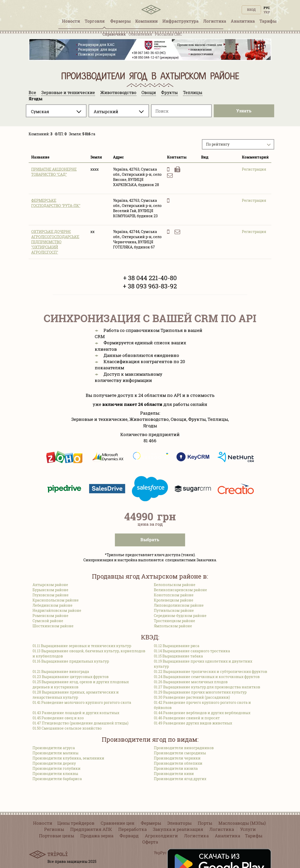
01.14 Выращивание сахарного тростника (192, 651)
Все (32, 92)
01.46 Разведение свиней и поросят (187, 718)
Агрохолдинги (161, 836)
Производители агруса (54, 748)
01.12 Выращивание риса (177, 646)
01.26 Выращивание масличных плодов (191, 682)
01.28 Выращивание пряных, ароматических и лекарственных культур (76, 695)
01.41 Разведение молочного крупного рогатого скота (82, 702)
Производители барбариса (57, 779)
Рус (267, 8)
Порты (205, 823)
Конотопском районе (174, 595)
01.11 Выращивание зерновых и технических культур (82, 646)
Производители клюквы (55, 774)
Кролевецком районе (174, 600)
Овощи (149, 92)
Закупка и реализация (178, 829)
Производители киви (174, 774)
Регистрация (254, 169)
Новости (43, 823)
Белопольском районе (175, 585)
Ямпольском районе (173, 626)
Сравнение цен (118, 823)
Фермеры (120, 21)
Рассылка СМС (168, 34)
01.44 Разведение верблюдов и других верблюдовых (202, 713)
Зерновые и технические (68, 92)
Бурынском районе (50, 590)
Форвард (129, 836)
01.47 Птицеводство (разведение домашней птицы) (80, 723)
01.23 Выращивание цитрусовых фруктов (71, 677)
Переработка (132, 829)
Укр (267, 12)
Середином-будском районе (180, 616)
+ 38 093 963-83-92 (150, 286)
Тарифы (254, 836)
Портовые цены (57, 836)
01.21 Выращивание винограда (61, 671)
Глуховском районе (51, 595)
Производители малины (56, 753)
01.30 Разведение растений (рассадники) (192, 697)
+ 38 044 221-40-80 (150, 278)
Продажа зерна (97, 836)
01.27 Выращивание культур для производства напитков (207, 687)
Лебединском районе (53, 605)
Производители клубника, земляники (68, 758)
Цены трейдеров (76, 823)
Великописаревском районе (180, 590)
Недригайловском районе (57, 610)
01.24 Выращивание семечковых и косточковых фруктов (207, 677)
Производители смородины (180, 753)
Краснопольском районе (56, 600)
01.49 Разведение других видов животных (193, 723)
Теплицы (193, 92)
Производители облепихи (178, 763)
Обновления (140, 34)
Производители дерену (54, 763)
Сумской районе (48, 621)
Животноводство (118, 92)
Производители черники (177, 758)
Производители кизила (176, 768)
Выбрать (150, 540)
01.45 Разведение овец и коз (58, 718)
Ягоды (35, 99)
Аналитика (227, 836)
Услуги (248, 829)
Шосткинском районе (53, 626)
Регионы (54, 829)
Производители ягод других (180, 779)
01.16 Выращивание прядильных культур (71, 661)
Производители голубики (57, 768)
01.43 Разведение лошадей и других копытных (76, 713)
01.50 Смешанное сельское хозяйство (67, 728)
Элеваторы (179, 823)
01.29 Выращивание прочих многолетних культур (200, 692)
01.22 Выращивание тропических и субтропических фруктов (211, 671)
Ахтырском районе (50, 585)
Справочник (114, 34)
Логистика (222, 829)
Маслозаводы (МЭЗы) (242, 823)
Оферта (150, 842)
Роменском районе (50, 616)
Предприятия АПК (91, 829)
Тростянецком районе (175, 621)
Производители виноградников (184, 748)
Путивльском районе (174, 610)
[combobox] (56, 111)
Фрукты (169, 92)
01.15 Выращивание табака (178, 656)
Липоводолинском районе (179, 605)
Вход (251, 10)
